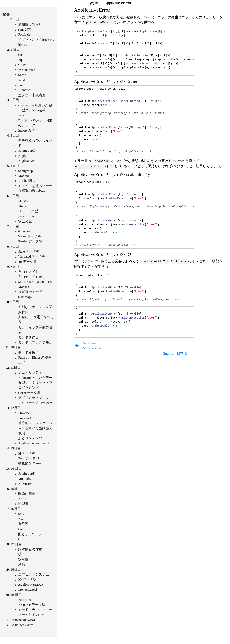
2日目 (15, 100)
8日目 (15, 267)
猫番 (6, 14)
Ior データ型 (27, 262)
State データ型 (29, 251)
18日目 (16, 569)
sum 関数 (25, 29)
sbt (20, 55)
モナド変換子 (28, 352)
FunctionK (25, 600)
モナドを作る (28, 337)
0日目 (15, 19)
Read (22, 80)
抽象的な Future (30, 463)
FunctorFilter (27, 216)
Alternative (26, 484)
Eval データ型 (29, 458)
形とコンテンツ (30, 438)
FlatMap (24, 201)
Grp (21, 539)
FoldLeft (24, 34)
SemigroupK (27, 473)
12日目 (16, 408)
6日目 (15, 226)
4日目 (15, 166)
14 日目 (16, 468)
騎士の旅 (25, 221)
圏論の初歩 (27, 494)
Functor (23, 115)
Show (22, 75)
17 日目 (16, 544)
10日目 (16, 347)
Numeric (24, 90)
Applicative (26, 161)
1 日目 (15, 50)
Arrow (23, 499)
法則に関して (28, 181)
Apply (22, 156)
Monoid (23, 176)
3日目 (15, 135)
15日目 (16, 489)
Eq (20, 60)
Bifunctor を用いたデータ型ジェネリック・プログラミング (35, 383)
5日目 (15, 196)
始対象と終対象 (30, 549)
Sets (21, 514)
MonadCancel (28, 590)
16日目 (16, 509)
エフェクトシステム (34, 574)
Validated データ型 (32, 256)
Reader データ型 (30, 241)
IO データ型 (27, 579)
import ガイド (28, 130)
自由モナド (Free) (31, 277)
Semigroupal (27, 150)
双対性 (23, 559)
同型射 (23, 504)
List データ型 (28, 211)
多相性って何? (29, 24)
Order (22, 65)
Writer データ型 (30, 236)
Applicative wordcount (34, 443)
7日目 (15, 246)
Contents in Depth (23, 620)
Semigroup (25, 171)
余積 (22, 564)
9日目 (15, 302)
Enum (22, 85)
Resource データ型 (32, 605)
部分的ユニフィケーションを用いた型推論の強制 (35, 428)
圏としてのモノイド (34, 534)
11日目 (16, 368)
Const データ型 (29, 393)
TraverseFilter (28, 418)
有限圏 (23, 524)
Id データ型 (27, 453)
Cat (20, 529)
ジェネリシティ (30, 372)
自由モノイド (28, 272)
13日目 (16, 448)
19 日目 (16, 595)
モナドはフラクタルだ (35, 342)
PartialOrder (26, 70)
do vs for (24, 231)
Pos (21, 519)
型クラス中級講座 (32, 95)
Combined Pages (22, 625)
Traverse (24, 413)
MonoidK (25, 479)
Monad (23, 206)
